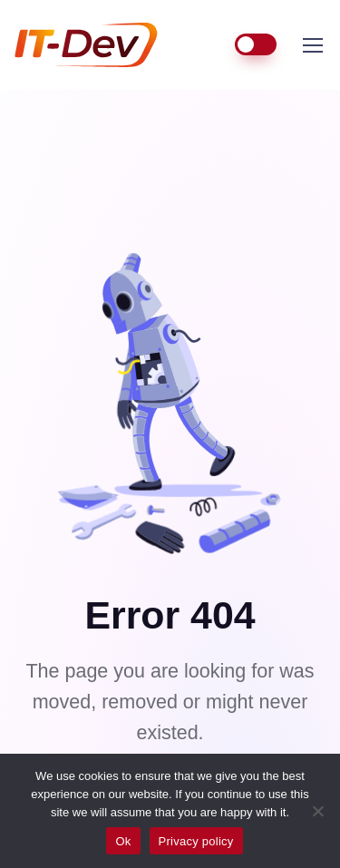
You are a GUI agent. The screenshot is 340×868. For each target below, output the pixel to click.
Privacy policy (196, 841)
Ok (123, 841)
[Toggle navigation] (312, 45)
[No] (317, 811)
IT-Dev (100, 45)
